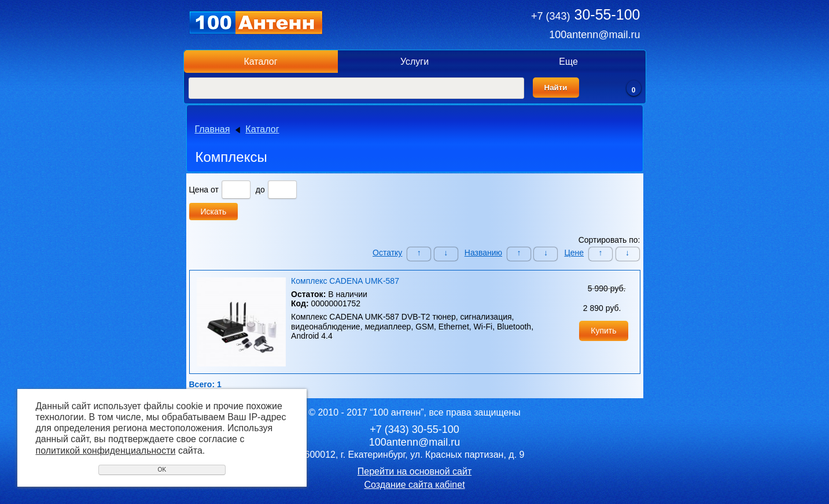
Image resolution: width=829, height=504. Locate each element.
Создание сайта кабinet (414, 485)
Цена (199, 190)
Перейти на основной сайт (414, 471)
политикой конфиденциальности (106, 451)
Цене (574, 253)
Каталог (260, 62)
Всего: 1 (205, 384)
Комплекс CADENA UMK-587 (345, 281)
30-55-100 (585, 14)
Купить (603, 331)
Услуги (414, 62)
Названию (483, 253)
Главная (213, 129)
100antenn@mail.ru (594, 35)
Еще (568, 62)
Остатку (387, 253)
